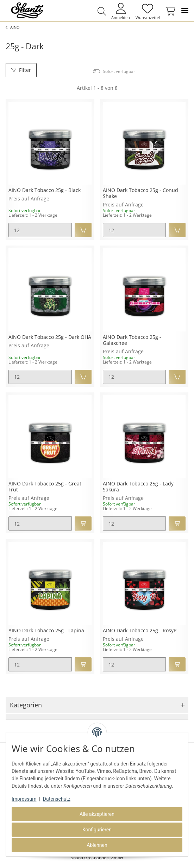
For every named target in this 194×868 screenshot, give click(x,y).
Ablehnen (97, 845)
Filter (21, 70)
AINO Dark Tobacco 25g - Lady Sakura (138, 487)
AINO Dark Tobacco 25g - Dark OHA (50, 337)
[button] (102, 11)
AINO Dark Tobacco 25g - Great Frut (45, 487)
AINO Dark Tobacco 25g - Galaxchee (132, 340)
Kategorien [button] (26, 705)
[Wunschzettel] (148, 11)
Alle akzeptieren (97, 814)
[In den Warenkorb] (83, 230)
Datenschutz (57, 799)
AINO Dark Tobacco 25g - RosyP (140, 631)
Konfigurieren (97, 830)
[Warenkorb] (169, 11)
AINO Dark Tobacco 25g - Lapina (46, 631)
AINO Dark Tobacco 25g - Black (45, 190)
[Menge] (40, 230)
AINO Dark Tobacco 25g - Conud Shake (140, 193)
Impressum (24, 799)
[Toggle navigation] (185, 11)
